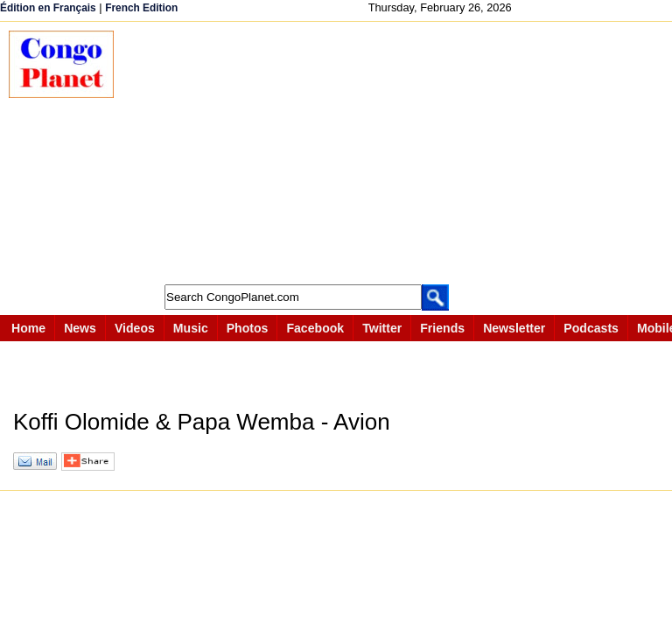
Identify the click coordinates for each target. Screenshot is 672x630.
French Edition (141, 8)
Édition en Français (48, 8)
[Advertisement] (402, 153)
